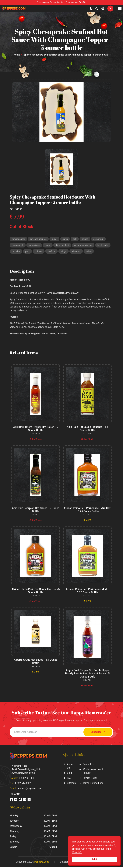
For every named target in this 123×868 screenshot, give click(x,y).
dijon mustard (63, 245)
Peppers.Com (41, 862)
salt (76, 239)
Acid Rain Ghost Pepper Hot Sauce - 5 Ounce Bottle (36, 429)
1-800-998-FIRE (27, 779)
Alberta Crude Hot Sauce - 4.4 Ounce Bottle (36, 662)
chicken (39, 252)
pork (28, 252)
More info (77, 852)
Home (17, 55)
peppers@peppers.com (29, 789)
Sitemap (71, 783)
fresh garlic (104, 245)
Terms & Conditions (93, 783)
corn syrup (100, 239)
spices (86, 239)
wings (64, 252)
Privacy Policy (90, 778)
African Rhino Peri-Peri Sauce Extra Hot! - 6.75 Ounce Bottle (87, 510)
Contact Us (89, 765)
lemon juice (35, 245)
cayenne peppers (39, 239)
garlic (66, 239)
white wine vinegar (84, 245)
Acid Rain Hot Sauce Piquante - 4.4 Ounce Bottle (87, 429)
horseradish (18, 245)
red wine (16, 252)
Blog (69, 773)
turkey (90, 252)
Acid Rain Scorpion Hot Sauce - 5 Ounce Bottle (36, 510)
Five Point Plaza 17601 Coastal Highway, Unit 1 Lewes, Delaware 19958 (27, 770)
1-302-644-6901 (23, 784)
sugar (55, 239)
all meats (77, 252)
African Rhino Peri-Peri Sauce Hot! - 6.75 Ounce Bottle (36, 591)
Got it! (94, 859)
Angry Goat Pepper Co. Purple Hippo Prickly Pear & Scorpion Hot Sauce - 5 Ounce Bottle (87, 674)
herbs (48, 245)
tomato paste (19, 239)
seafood (52, 252)
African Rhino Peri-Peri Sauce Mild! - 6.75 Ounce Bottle (87, 591)
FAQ (69, 778)
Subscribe (97, 733)
